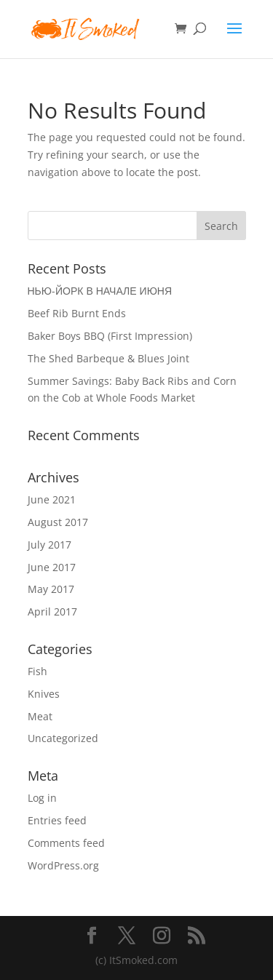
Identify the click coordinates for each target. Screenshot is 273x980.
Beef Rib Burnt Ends (77, 313)
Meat (40, 716)
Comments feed (66, 843)
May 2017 (51, 589)
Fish (37, 671)
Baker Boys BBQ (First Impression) (110, 336)
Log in (42, 798)
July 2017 (50, 545)
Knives (44, 694)
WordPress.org (63, 865)
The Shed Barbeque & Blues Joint (108, 358)
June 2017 (52, 567)
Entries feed (57, 820)
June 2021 (52, 499)
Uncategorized (63, 738)
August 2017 (58, 522)
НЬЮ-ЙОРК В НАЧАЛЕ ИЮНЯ (100, 291)
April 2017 (52, 611)
